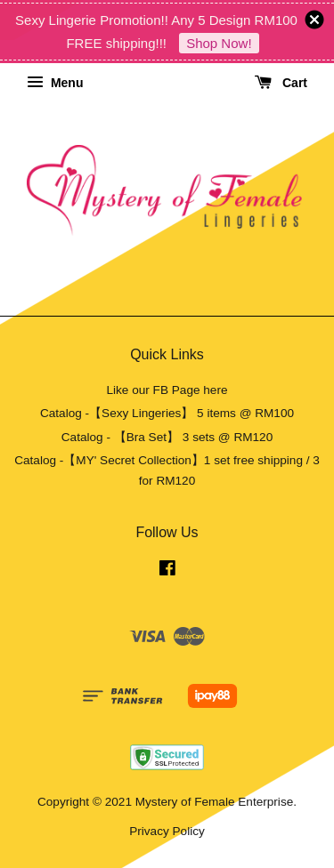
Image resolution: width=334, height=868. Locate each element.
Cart (281, 83)
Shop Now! (219, 43)
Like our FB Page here (167, 390)
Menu (55, 83)
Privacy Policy (167, 831)
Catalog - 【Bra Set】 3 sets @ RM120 (167, 437)
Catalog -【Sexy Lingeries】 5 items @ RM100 (167, 413)
